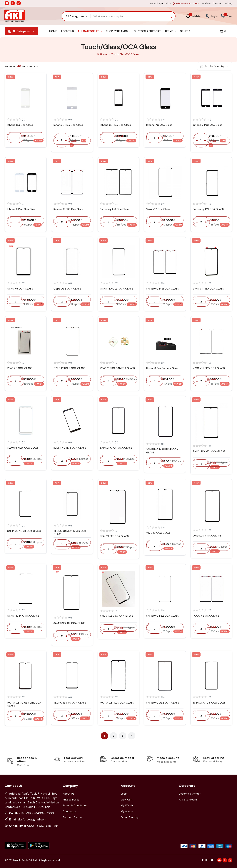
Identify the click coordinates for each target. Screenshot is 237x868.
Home (53, 31)
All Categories (90, 31)
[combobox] (76, 16)
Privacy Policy (71, 800)
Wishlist (207, 3)
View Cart (127, 800)
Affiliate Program (189, 800)
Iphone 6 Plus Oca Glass (68, 125)
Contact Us (70, 811)
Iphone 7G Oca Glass (159, 125)
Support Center (72, 817)
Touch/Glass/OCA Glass (125, 54)
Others (186, 31)
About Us (67, 31)
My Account (128, 811)
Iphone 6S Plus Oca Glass (115, 125)
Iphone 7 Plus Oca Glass (207, 125)
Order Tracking (224, 3)
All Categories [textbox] (75, 16)
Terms (170, 31)
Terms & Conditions (75, 805)
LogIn (124, 794)
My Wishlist (128, 805)
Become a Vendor (190, 794)
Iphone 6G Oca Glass (20, 125)
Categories (21, 31)
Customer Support (147, 31)
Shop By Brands (118, 31)
